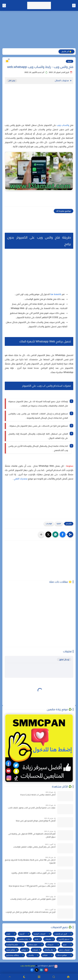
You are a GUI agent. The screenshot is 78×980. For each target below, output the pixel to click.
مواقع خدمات (62, 955)
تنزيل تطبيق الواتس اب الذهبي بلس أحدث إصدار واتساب (33, 899)
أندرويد (22, 934)
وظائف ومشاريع (12, 955)
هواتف (45, 955)
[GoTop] (10, 977)
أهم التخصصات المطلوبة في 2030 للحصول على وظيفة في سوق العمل (32, 835)
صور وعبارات (32, 944)
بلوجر (8, 934)
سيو (65, 944)
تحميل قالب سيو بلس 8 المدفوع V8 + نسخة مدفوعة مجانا (32, 886)
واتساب (48, 524)
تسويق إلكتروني (64, 939)
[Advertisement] (39, 30)
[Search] (54, 977)
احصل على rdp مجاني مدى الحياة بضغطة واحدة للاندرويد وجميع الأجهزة (30, 861)
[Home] (68, 977)
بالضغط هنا (56, 294)
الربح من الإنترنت (61, 934)
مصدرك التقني (21, 479)
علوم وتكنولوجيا (12, 944)
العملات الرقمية (39, 934)
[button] (63, 534)
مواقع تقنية (11, 950)
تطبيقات (48, 939)
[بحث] (4, 6)
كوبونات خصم (64, 950)
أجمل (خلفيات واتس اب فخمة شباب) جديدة (38, 795)
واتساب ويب (63, 125)
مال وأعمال (49, 950)
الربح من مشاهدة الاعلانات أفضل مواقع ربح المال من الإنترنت (31, 912)
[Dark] (24, 977)
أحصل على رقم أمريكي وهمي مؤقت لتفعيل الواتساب (34, 847)
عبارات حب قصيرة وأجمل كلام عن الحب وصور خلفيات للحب (32, 808)
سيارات (9, 939)
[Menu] (39, 977)
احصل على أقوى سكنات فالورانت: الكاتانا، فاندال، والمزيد (33, 873)
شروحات (50, 944)
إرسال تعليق (64, 659)
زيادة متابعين (23, 939)
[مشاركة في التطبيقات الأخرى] (41, 534)
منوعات (35, 950)
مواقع (24, 950)
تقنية (70, 61)
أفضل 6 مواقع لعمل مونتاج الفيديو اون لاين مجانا (36, 821)
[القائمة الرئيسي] (74, 6)
